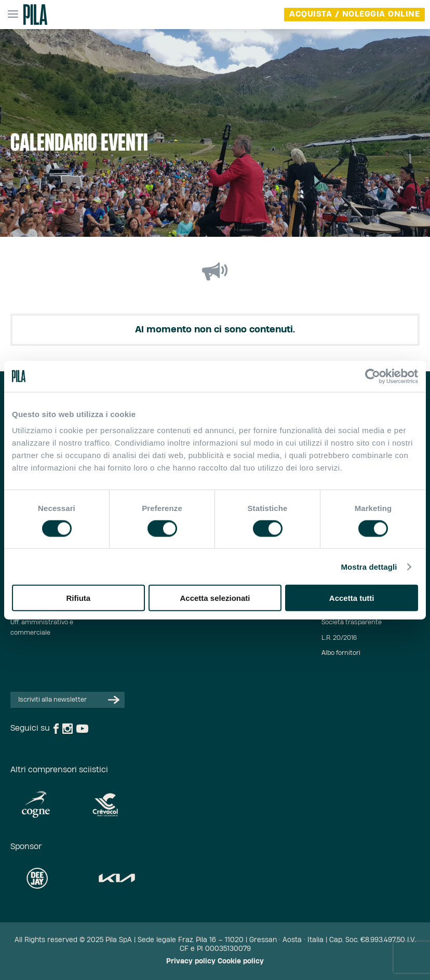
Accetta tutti (352, 598)
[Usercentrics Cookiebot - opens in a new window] (373, 376)
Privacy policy (191, 962)
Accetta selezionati (215, 598)
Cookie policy (241, 962)
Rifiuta (78, 598)
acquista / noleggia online (354, 14)
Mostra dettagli (369, 566)
